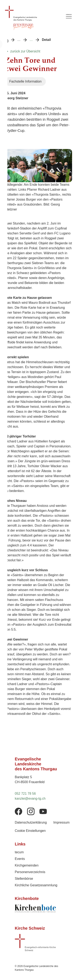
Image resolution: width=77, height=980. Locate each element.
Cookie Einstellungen (30, 831)
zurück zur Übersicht (25, 51)
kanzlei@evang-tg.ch (30, 799)
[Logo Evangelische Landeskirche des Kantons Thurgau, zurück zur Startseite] (33, 13)
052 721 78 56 (25, 794)
